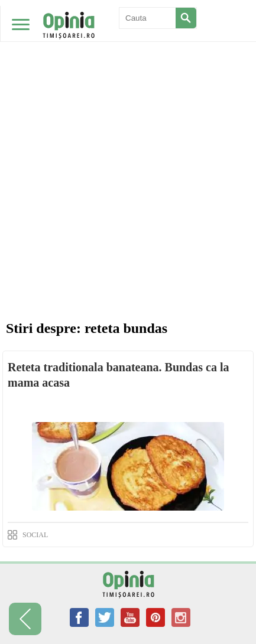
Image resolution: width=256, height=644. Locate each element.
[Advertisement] (128, 134)
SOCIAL (35, 535)
